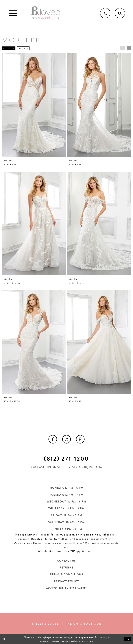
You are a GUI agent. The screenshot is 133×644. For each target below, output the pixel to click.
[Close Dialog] (5, 639)
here (91, 641)
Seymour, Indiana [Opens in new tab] (87, 467)
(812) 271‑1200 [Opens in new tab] (66, 459)
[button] (9, 48)
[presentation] (34, 105)
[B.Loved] (45, 13)
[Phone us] (105, 13)
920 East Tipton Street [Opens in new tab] (50, 467)
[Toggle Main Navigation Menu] (13, 13)
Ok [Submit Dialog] (128, 639)
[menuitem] (53, 439)
